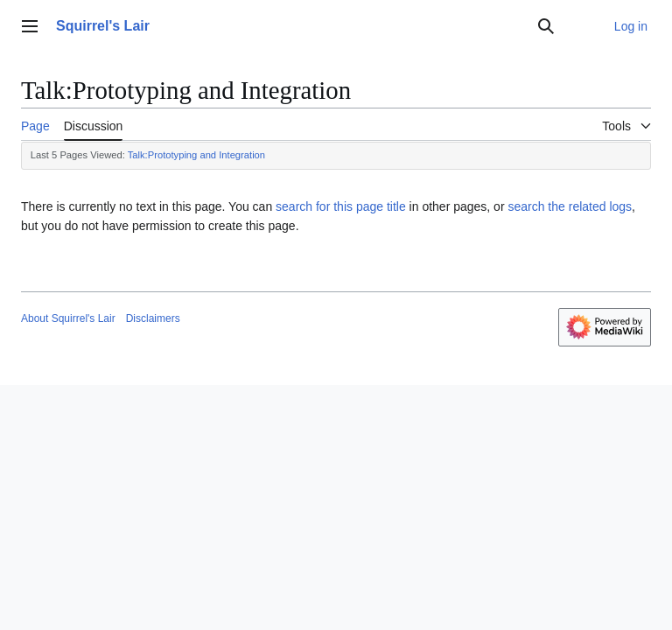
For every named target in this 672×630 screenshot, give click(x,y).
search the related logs (570, 206)
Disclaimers (153, 318)
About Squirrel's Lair (68, 318)
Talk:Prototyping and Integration (196, 155)
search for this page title (341, 206)
